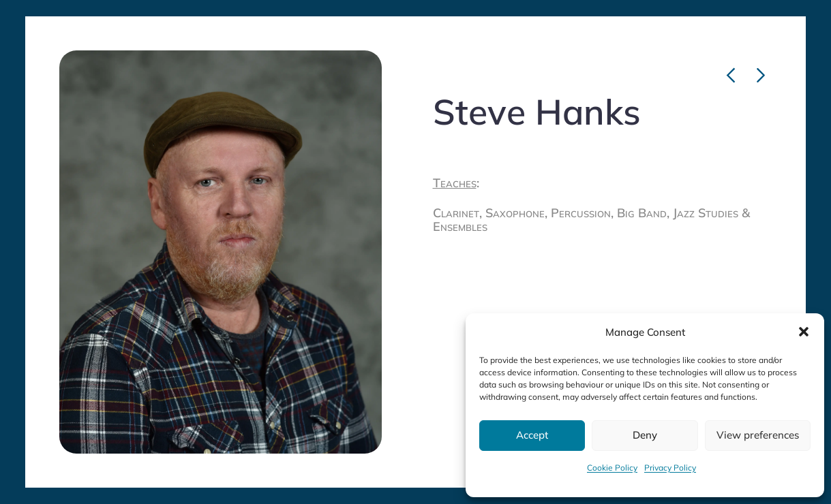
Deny (645, 435)
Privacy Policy (670, 468)
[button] (804, 332)
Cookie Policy (612, 468)
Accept (532, 435)
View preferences (758, 435)
